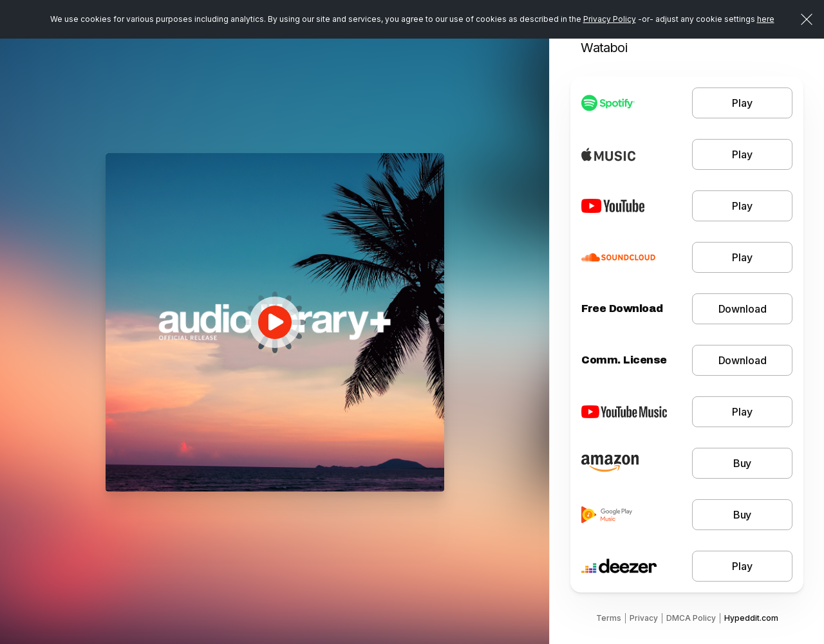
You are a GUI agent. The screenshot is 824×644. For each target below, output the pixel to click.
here (766, 19)
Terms (609, 618)
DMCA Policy (691, 618)
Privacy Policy (610, 19)
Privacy (644, 618)
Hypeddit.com (751, 618)
